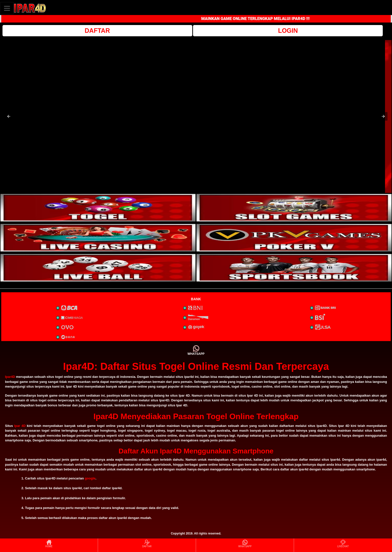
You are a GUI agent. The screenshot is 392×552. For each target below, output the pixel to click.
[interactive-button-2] (294, 208)
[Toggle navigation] (7, 8)
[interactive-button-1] (98, 208)
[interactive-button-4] (294, 238)
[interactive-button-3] (98, 238)
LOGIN (288, 31)
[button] (9, 116)
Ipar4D (10, 377)
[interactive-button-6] (294, 268)
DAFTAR (97, 31)
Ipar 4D (20, 426)
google (90, 478)
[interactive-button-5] (98, 268)
